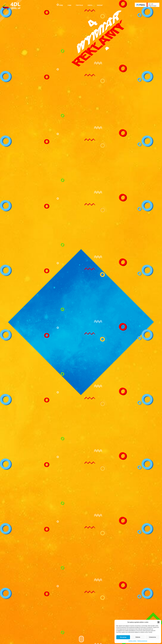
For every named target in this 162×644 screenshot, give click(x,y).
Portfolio (79, 5)
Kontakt (100, 5)
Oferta (90, 5)
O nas (69, 5)
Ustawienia (152, 637)
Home (61, 5)
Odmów (138, 637)
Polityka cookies (132, 641)
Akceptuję (123, 637)
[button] (158, 622)
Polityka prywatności (142, 641)
